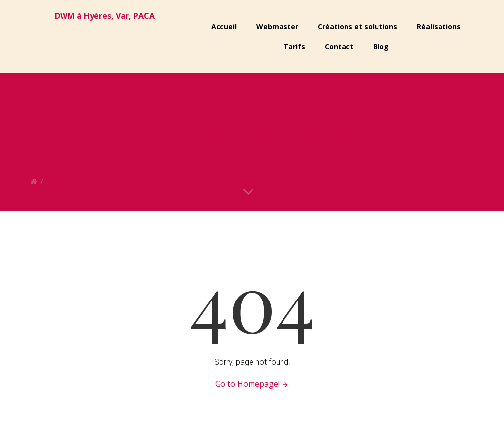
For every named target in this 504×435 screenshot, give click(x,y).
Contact (339, 47)
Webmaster (277, 26)
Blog (381, 47)
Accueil (224, 26)
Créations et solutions (358, 26)
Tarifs (294, 47)
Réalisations (439, 26)
